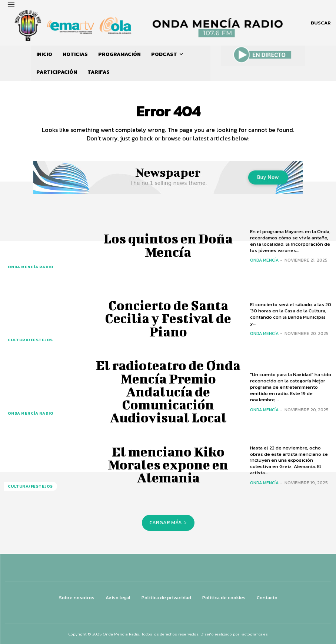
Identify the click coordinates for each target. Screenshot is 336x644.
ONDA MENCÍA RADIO (28, 268)
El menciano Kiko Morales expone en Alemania (168, 465)
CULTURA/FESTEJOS (28, 341)
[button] (321, 23)
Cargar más (168, 523)
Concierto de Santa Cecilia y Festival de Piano (168, 318)
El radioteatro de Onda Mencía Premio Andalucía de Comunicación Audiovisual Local (168, 391)
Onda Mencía (264, 260)
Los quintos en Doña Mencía (168, 245)
